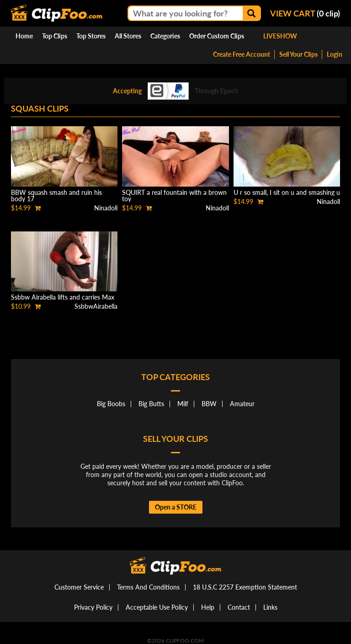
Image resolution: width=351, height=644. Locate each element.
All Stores (128, 36)
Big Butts (151, 404)
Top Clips (55, 36)
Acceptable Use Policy (157, 607)
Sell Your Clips (298, 54)
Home (24, 36)
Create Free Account (242, 54)
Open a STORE (176, 507)
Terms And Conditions (148, 587)
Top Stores (91, 36)
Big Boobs (111, 404)
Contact (239, 607)
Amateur (242, 404)
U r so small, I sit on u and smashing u (287, 192)
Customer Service (79, 587)
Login (335, 54)
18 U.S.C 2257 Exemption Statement (245, 587)
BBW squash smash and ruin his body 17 (56, 196)
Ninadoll (106, 208)
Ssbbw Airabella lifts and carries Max (63, 297)
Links (270, 607)
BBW (209, 404)
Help (208, 607)
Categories (165, 36)
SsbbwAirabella (96, 306)
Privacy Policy (93, 607)
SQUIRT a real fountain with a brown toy (174, 196)
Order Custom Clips (217, 36)
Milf (183, 404)
